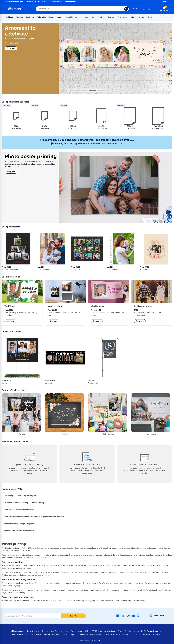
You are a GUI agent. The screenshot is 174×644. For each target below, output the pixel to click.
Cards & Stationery (72, 17)
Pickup (51, 17)
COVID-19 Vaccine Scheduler (103, 631)
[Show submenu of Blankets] (115, 17)
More (150, 17)
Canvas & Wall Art (98, 17)
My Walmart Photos (56, 2)
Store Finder (32, 2)
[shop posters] (152, 303)
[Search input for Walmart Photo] (80, 9)
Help (135, 9)
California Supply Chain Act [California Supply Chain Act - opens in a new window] (90, 635)
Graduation (30, 17)
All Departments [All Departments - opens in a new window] (17, 631)
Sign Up (74, 616)
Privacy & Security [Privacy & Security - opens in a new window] (52, 635)
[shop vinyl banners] (109, 303)
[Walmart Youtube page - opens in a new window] (133, 616)
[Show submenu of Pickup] (54, 17)
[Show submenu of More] (153, 17)
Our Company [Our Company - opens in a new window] (57, 631)
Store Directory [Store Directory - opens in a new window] (33, 631)
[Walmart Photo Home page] (19, 9)
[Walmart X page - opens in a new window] (123, 616)
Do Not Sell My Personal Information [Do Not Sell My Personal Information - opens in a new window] (118, 635)
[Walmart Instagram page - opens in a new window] (139, 616)
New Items (20, 17)
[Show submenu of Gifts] (136, 17)
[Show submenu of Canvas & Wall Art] (105, 17)
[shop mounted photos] (65, 303)
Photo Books (123, 17)
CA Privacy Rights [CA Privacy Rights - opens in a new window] (69, 635)
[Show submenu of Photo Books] (128, 17)
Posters (85, 17)
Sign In (164, 2)
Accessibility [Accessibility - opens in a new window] (139, 631)
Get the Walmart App (20, 635)
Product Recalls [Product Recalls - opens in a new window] (124, 631)
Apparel (141, 17)
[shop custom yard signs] (22, 303)
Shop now (11, 48)
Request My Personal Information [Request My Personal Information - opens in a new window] (149, 635)
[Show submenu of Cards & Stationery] (80, 17)
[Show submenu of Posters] (89, 17)
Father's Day (41, 17)
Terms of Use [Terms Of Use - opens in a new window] (36, 635)
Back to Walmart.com (14, 2)
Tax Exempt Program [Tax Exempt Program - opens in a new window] (152, 631)
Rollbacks (10, 17)
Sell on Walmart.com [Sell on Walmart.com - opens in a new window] (74, 631)
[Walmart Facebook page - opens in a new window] (118, 616)
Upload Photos (70, 2)
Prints (59, 17)
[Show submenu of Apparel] (145, 17)
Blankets (111, 17)
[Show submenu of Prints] (63, 17)
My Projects (42, 2)
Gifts (133, 17)
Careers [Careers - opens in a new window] (45, 631)
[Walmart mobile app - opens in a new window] (157, 616)
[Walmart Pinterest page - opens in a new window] (128, 616)
